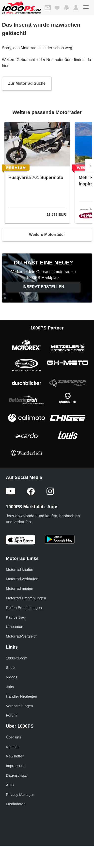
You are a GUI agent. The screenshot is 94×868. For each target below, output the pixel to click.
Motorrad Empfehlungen (26, 598)
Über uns (14, 737)
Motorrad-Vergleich (22, 636)
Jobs (10, 687)
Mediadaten (16, 804)
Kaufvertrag (16, 617)
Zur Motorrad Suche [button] (27, 83)
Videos (12, 677)
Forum (11, 715)
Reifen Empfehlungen (24, 608)
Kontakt (12, 747)
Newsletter (15, 756)
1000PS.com (17, 658)
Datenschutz (16, 775)
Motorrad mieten (20, 588)
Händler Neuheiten (22, 696)
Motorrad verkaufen (22, 579)
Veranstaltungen (19, 706)
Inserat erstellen (43, 287)
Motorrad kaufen (20, 569)
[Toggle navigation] (86, 7)
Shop (10, 667)
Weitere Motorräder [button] (47, 235)
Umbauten (15, 627)
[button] (76, 8)
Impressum (15, 766)
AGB (10, 785)
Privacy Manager (20, 794)
